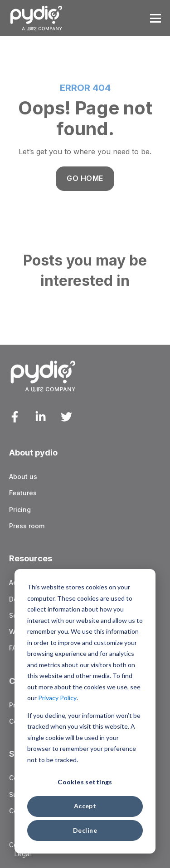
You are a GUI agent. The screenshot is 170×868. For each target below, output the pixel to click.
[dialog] (85, 711)
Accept (85, 806)
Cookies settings (85, 782)
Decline (85, 830)
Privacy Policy (57, 698)
